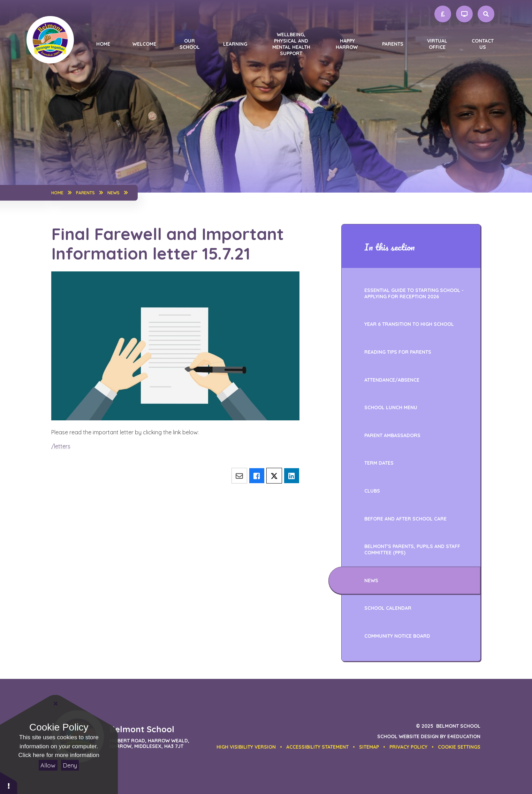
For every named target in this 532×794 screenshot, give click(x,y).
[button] (459, 747)
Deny (70, 765)
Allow (48, 765)
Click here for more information (59, 755)
